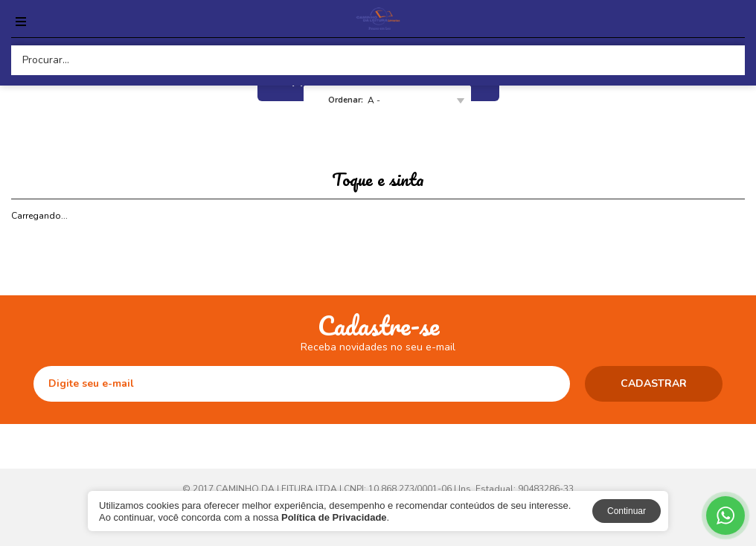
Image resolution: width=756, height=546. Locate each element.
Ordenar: (346, 100)
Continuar (627, 511)
